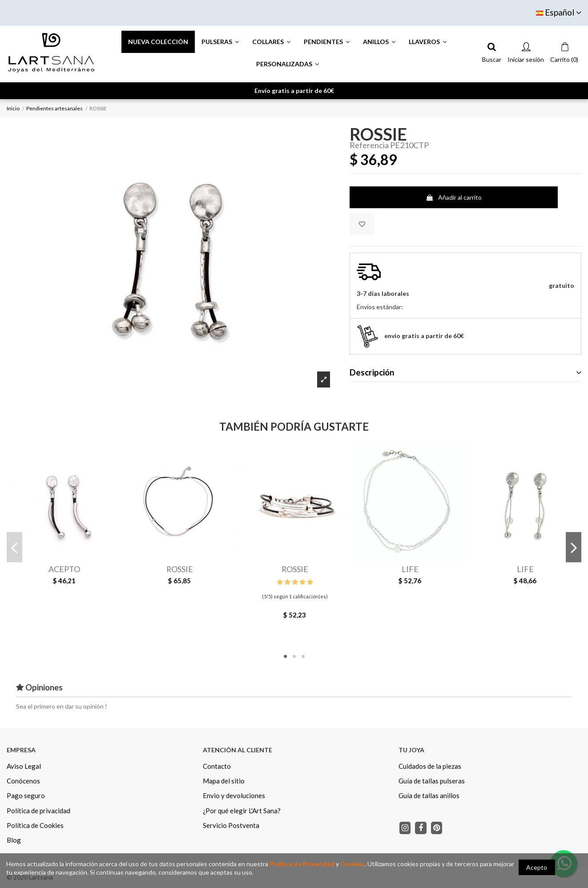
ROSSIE (180, 569)
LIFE (410, 569)
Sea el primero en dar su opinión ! (62, 706)
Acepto (537, 867)
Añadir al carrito (454, 197)
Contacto (217, 766)
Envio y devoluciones (234, 795)
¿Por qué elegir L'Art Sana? (242, 811)
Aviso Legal (24, 766)
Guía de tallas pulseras (432, 781)
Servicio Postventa (231, 825)
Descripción (465, 372)
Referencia (369, 145)
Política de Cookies (35, 825)
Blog (14, 840)
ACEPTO (64, 569)
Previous (14, 547)
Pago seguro (26, 795)
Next (574, 547)
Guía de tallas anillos (429, 795)
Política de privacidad (38, 811)
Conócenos (23, 781)
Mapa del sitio (224, 781)
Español (559, 12)
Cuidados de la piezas (430, 766)
